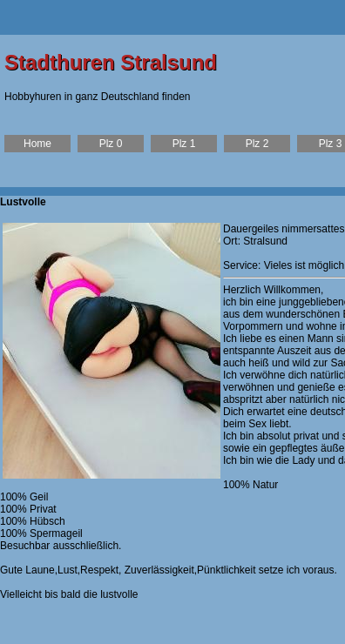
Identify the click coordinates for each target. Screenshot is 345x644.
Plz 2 (257, 144)
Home (37, 144)
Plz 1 (184, 144)
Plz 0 (111, 144)
